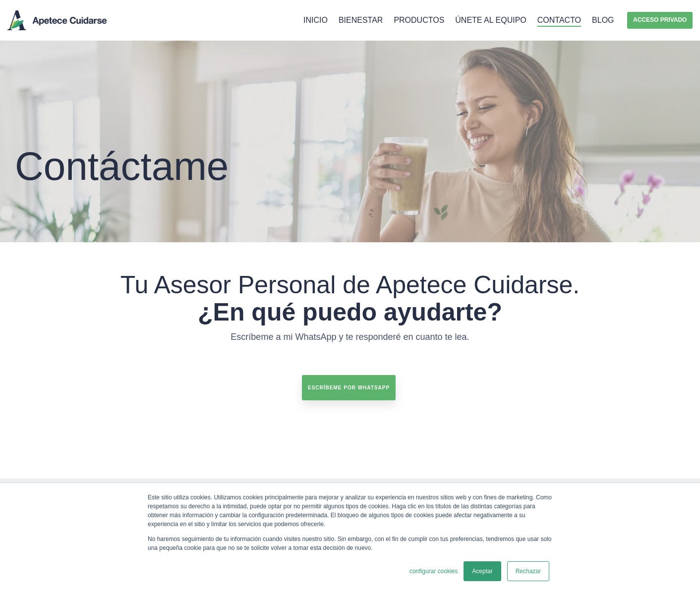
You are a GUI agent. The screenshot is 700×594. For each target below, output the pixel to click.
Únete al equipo (491, 20)
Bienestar (361, 20)
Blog (603, 20)
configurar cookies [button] (434, 571)
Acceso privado (660, 20)
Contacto (559, 20)
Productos (419, 20)
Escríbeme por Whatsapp (349, 388)
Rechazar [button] (528, 571)
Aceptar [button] (482, 571)
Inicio (316, 20)
